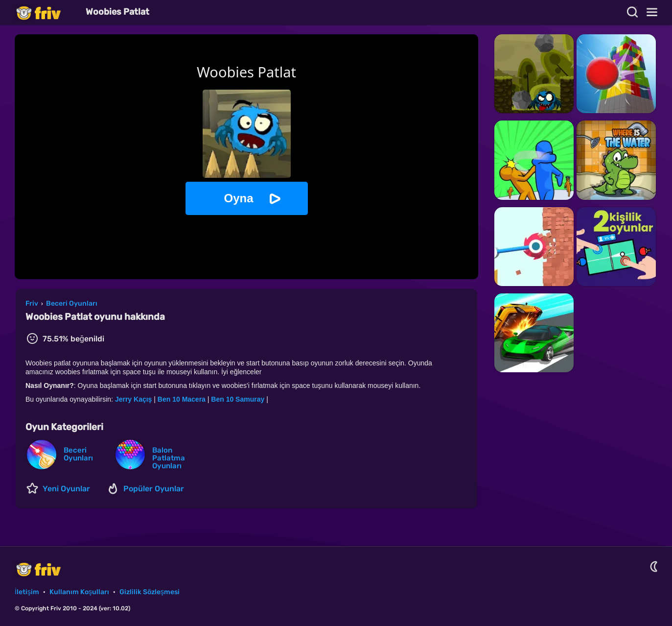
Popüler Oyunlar (154, 489)
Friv (46, 12)
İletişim (27, 592)
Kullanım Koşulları (79, 592)
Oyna (238, 198)
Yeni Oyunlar (66, 489)
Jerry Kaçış (134, 399)
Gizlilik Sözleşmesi (150, 592)
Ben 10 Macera (182, 399)
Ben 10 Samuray (238, 399)
